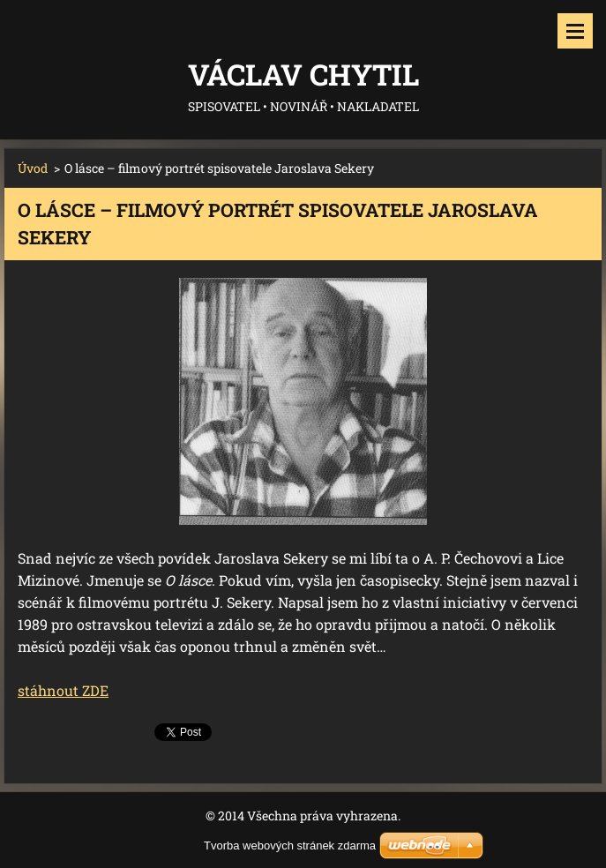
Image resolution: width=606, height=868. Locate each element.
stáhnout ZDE (63, 690)
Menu (575, 31)
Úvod (33, 168)
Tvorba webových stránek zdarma (290, 846)
